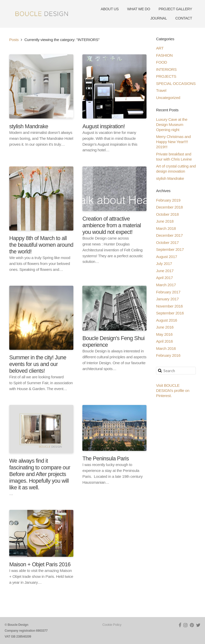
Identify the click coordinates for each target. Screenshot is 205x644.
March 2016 (166, 348)
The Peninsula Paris (106, 458)
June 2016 (165, 327)
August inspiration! (104, 126)
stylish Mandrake (29, 126)
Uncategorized (168, 98)
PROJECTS (166, 76)
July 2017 (164, 264)
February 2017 (168, 292)
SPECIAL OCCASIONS (176, 83)
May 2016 (164, 334)
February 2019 (168, 200)
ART (160, 48)
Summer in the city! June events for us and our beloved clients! (38, 364)
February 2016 (168, 355)
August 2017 (167, 257)
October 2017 (167, 242)
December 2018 (169, 207)
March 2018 (166, 228)
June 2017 (165, 271)
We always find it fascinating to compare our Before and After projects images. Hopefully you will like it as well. (40, 474)
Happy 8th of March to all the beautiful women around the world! (41, 245)
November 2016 (169, 306)
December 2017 (169, 235)
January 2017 (167, 299)
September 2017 (170, 249)
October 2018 (167, 214)
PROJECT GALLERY (175, 9)
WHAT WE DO (139, 9)
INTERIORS (166, 69)
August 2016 (167, 320)
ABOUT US (110, 9)
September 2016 (170, 313)
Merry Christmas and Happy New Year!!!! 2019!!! (173, 142)
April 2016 (164, 341)
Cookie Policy (112, 625)
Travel (161, 90)
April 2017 (164, 278)
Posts (14, 40)
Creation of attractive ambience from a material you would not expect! (112, 225)
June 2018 (165, 221)
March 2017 (166, 285)
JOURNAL (159, 18)
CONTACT (184, 18)
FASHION (164, 55)
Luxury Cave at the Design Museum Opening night (172, 125)
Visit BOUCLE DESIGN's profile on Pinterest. (173, 390)
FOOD (162, 62)
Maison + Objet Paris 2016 (40, 564)
